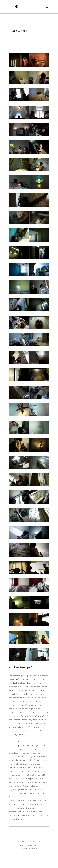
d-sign (37, 848)
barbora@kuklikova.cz (29, 845)
